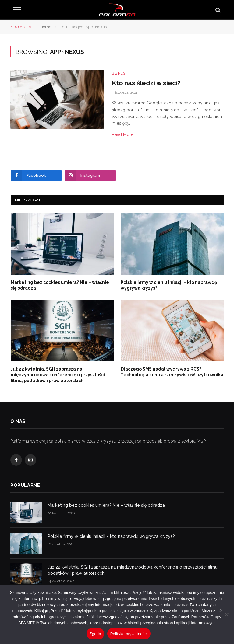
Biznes (119, 73)
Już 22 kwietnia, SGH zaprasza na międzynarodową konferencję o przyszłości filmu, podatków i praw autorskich (58, 375)
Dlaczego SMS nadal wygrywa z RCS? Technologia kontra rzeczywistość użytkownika (172, 372)
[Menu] (17, 10)
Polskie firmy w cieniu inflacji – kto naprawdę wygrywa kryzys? (169, 285)
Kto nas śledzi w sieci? (146, 83)
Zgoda (95, 634)
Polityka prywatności (129, 634)
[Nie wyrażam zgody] (226, 614)
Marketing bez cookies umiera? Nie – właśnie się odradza (60, 285)
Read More (123, 134)
